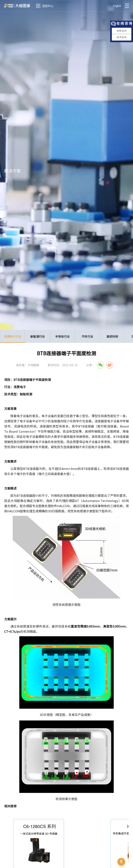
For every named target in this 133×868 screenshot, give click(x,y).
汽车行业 (87, 336)
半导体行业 (62, 336)
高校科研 (112, 336)
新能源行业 (38, 336)
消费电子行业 (13, 339)
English (117, 6)
